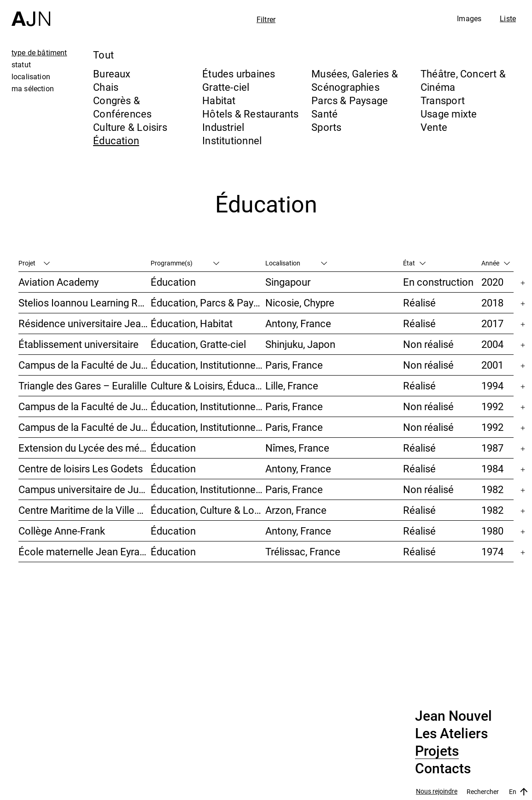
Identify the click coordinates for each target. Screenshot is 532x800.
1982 (492, 489)
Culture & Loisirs (130, 127)
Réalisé (419, 303)
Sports (326, 127)
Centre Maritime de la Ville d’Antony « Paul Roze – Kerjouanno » (85, 510)
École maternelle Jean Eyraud (85, 551)
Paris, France (294, 365)
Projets (437, 751)
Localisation (296, 263)
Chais (106, 87)
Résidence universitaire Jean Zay (85, 323)
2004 (492, 344)
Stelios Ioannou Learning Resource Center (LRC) (85, 303)
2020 (492, 282)
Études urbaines (239, 74)
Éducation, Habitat (192, 323)
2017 (492, 323)
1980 (492, 531)
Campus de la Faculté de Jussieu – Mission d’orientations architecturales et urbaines (85, 365)
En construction (438, 282)
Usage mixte (449, 114)
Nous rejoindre (437, 791)
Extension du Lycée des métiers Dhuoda (85, 448)
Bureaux (112, 74)
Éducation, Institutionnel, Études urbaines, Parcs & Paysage (208, 489)
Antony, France (298, 323)
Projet (34, 263)
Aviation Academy (58, 282)
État (414, 263)
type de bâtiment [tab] (39, 53)
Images (469, 18)
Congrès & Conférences (122, 107)
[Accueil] (31, 13)
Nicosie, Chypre (300, 303)
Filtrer (266, 19)
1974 (492, 551)
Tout (103, 55)
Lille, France (292, 385)
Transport (443, 100)
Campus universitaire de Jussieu (85, 489)
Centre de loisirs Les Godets (81, 468)
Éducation (116, 140)
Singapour (288, 282)
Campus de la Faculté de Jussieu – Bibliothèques (85, 406)
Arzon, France (296, 510)
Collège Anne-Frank (62, 531)
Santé (324, 114)
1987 (492, 448)
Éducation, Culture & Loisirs (208, 510)
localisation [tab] (31, 76)
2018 (492, 303)
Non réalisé (428, 344)
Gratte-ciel (226, 87)
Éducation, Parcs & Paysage (208, 303)
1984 (492, 468)
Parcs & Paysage (350, 100)
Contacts (443, 769)
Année (496, 263)
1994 (492, 385)
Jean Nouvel (453, 716)
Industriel (223, 127)
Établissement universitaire (79, 344)
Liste (508, 18)
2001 (492, 365)
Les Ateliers (451, 734)
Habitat (219, 100)
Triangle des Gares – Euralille (83, 385)
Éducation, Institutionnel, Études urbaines (208, 365)
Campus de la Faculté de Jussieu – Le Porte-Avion (85, 427)
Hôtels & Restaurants (250, 114)
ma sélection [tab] (33, 88)
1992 (492, 406)
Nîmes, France (297, 448)
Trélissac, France (303, 551)
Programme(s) (185, 263)
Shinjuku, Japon (300, 344)
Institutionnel (232, 140)
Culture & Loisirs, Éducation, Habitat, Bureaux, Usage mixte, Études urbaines (208, 385)
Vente (434, 127)
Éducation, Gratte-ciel (198, 344)
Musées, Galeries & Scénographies (355, 80)
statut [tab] (21, 65)
